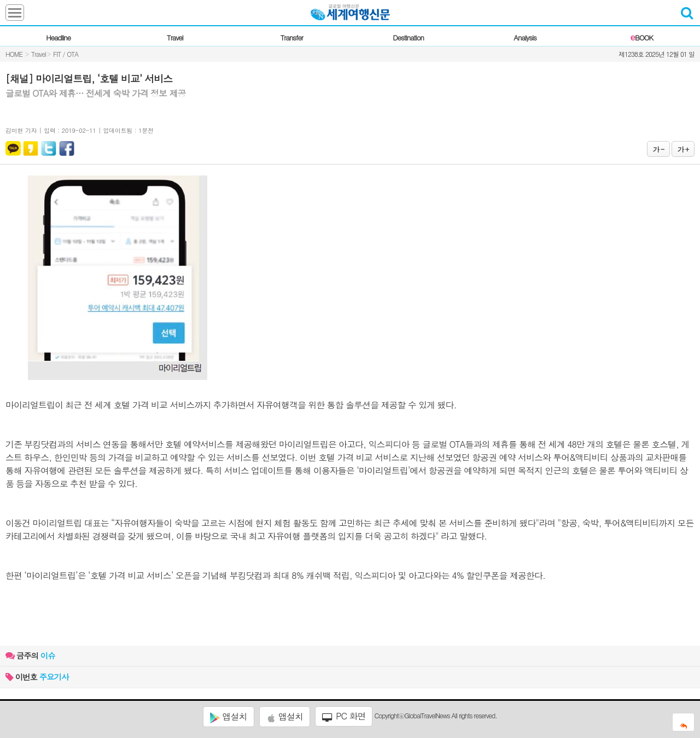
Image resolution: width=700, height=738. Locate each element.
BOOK (642, 37)
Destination (408, 37)
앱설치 (228, 717)
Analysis (525, 37)
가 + (683, 149)
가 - (658, 149)
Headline (58, 37)
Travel (175, 37)
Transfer (292, 37)
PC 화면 (344, 716)
